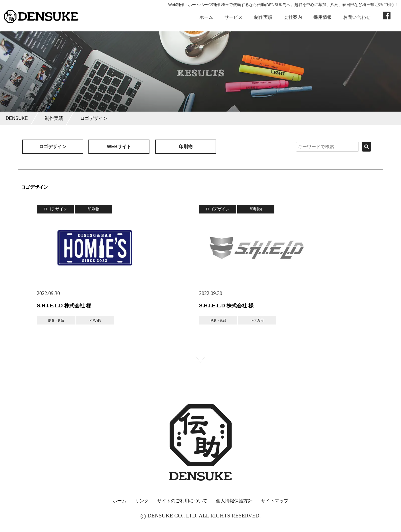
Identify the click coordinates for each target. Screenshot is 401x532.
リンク (142, 501)
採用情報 (323, 17)
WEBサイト (119, 147)
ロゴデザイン (94, 118)
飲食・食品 (56, 320)
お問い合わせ (357, 17)
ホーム (206, 17)
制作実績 (263, 17)
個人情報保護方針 (234, 501)
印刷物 (186, 147)
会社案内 (293, 17)
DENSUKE (17, 118)
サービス (234, 17)
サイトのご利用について (182, 501)
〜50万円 (95, 320)
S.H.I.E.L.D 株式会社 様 (64, 306)
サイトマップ (275, 501)
